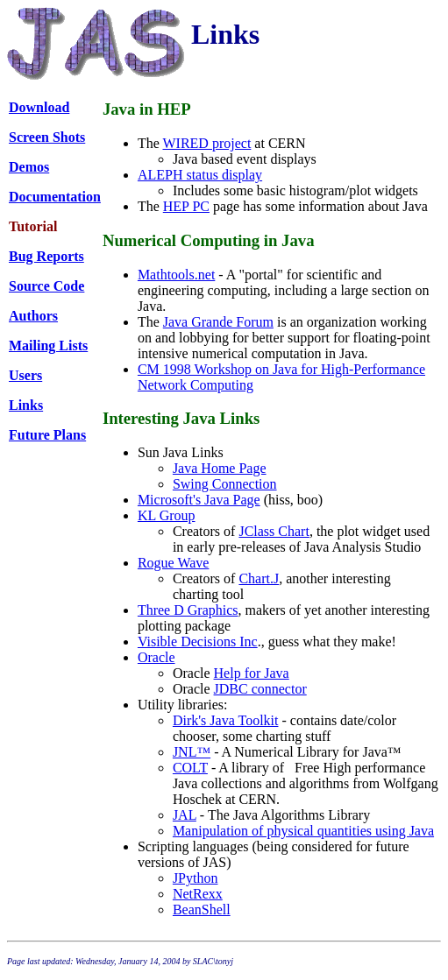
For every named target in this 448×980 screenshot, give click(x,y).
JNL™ (192, 752)
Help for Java (252, 673)
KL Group (167, 515)
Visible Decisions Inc (198, 642)
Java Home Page (220, 468)
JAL (185, 815)
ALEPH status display (200, 175)
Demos (29, 167)
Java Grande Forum (218, 322)
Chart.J (259, 578)
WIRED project (206, 143)
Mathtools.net (176, 275)
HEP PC (186, 206)
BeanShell (202, 909)
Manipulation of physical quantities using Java (303, 831)
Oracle (156, 657)
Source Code (46, 286)
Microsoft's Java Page (199, 500)
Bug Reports (46, 256)
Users (25, 375)
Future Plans (47, 435)
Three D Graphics (188, 610)
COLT (190, 768)
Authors (33, 316)
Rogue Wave (174, 563)
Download (39, 107)
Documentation (55, 197)
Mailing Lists (48, 345)
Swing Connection (225, 484)
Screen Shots (47, 137)
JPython (196, 878)
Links (26, 405)
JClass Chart (274, 531)
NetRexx (198, 894)
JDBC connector (260, 689)
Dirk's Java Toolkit (226, 720)
